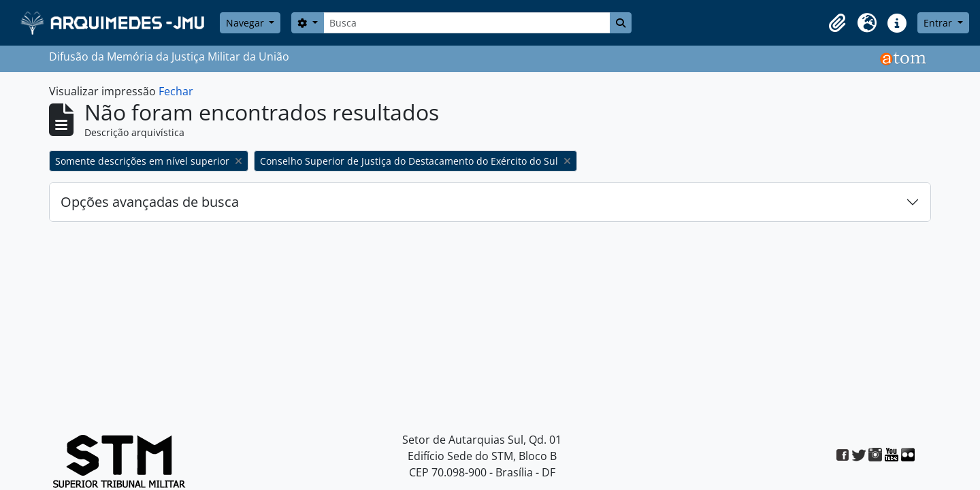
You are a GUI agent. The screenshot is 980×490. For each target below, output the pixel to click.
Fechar (176, 91)
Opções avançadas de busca (150, 202)
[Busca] (467, 23)
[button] (837, 23)
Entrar (939, 23)
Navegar (246, 23)
